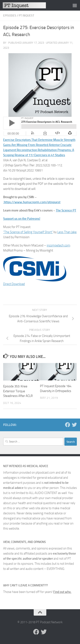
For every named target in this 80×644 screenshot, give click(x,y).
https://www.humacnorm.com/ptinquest (32, 202)
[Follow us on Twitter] (74, 425)
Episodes (10, 16)
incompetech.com (58, 245)
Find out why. (62, 592)
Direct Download (14, 284)
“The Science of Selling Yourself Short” (28, 232)
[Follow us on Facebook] (68, 425)
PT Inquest (26, 16)
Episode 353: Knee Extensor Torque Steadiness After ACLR (18, 391)
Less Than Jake (67, 232)
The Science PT (66, 210)
